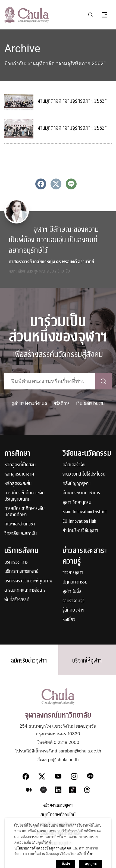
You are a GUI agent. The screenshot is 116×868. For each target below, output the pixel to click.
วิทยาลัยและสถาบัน (21, 534)
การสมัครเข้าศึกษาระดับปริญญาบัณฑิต (24, 496)
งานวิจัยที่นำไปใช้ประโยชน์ (84, 474)
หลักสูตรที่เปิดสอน (20, 465)
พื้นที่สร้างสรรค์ (17, 600)
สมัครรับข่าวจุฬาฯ (29, 661)
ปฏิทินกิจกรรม (75, 582)
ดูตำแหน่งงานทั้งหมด (29, 403)
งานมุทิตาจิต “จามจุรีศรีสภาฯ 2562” (72, 128)
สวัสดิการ (62, 403)
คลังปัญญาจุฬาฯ (77, 484)
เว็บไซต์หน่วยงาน (90, 403)
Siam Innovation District (85, 512)
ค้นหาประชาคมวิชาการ (81, 493)
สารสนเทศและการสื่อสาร (25, 590)
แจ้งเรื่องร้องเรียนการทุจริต (58, 834)
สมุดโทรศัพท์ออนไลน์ (58, 815)
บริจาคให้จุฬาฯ (87, 661)
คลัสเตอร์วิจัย (74, 465)
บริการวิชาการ (16, 562)
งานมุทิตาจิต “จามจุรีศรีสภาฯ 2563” (72, 101)
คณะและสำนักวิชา (20, 524)
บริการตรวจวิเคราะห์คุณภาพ (28, 581)
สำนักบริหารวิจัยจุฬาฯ (80, 531)
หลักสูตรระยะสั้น (18, 484)
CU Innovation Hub (79, 521)
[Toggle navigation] (105, 15)
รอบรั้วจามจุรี (73, 601)
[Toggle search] (90, 15)
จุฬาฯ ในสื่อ (72, 592)
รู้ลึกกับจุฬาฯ (73, 610)
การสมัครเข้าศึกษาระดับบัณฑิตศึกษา (24, 512)
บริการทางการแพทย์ (21, 572)
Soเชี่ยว (69, 620)
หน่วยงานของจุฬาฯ (58, 806)
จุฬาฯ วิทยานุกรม (77, 503)
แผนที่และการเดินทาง (58, 825)
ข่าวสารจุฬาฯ (73, 573)
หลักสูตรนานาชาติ (19, 474)
